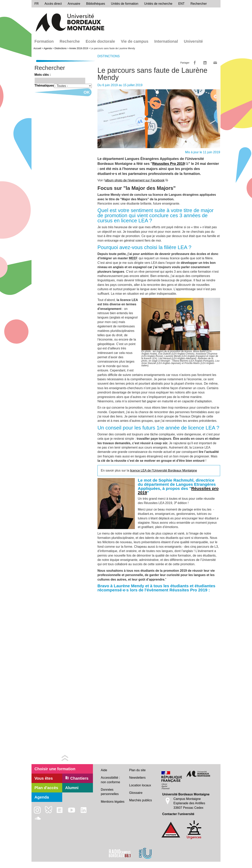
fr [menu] (37, 4)
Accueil (37, 48)
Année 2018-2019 (78, 48)
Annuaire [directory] (74, 4)
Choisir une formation (55, 769)
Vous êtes (44, 778)
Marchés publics (141, 800)
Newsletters (137, 778)
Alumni (72, 788)
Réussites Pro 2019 (169, 164)
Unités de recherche (158, 4)
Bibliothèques (96, 4)
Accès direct (53, 4)
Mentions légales (113, 802)
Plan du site (137, 770)
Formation (44, 41)
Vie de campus (135, 41)
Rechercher (199, 4)
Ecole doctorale (100, 41)
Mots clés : (43, 75)
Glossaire (136, 793)
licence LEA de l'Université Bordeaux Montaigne (164, 470)
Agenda (48, 48)
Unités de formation (125, 4)
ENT (182, 4)
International (166, 41)
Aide (104, 770)
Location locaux (140, 785)
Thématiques (44, 85)
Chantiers (77, 778)
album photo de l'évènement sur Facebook (135, 180)
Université (193, 41)
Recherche (70, 41)
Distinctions (61, 48)
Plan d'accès (46, 788)
